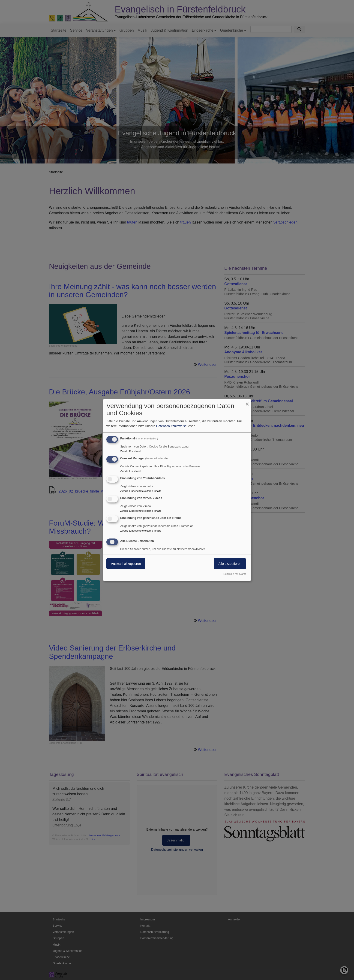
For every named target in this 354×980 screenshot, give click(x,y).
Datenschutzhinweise (171, 426)
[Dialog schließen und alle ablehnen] (247, 402)
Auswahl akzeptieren (126, 564)
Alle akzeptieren (230, 564)
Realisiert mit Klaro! (235, 574)
